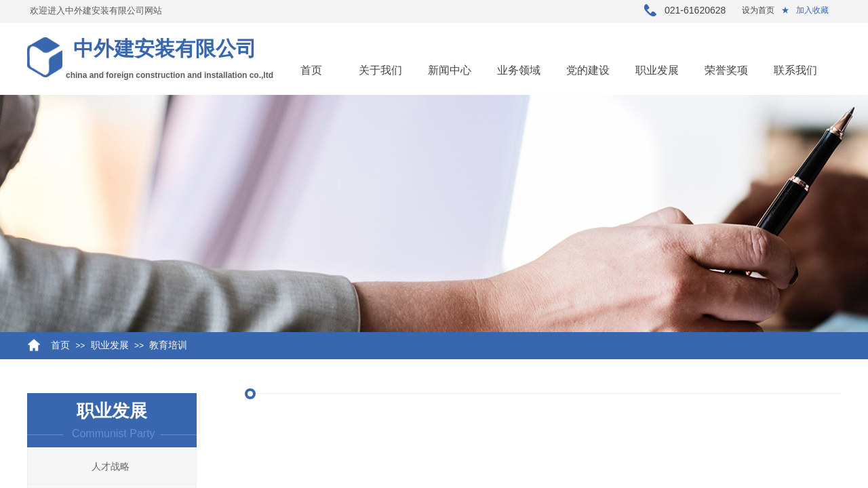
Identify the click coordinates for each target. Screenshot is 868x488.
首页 (311, 70)
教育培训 (168, 345)
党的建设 (588, 70)
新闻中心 (450, 70)
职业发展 (657, 70)
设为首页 (758, 10)
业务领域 (519, 70)
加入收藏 (812, 10)
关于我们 (380, 70)
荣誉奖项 (726, 70)
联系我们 (795, 70)
